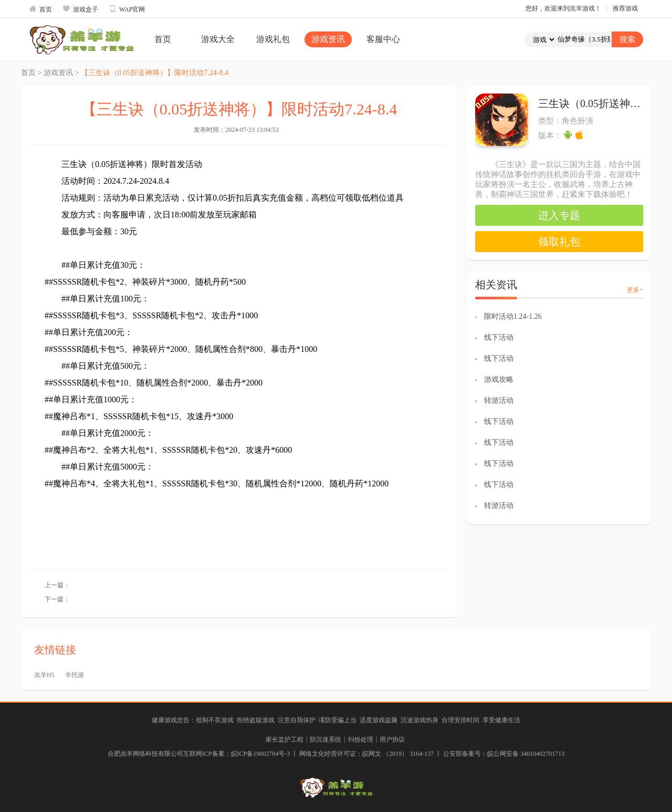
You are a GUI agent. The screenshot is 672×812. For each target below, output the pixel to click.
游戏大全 (218, 39)
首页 (40, 9)
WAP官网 (127, 9)
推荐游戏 (625, 8)
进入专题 (559, 215)
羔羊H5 (44, 675)
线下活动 (499, 337)
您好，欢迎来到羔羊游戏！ (563, 8)
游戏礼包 (273, 39)
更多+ (635, 290)
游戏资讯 (328, 39)
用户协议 (392, 740)
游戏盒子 (80, 9)
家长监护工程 (285, 740)
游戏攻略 (499, 379)
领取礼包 (559, 242)
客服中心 (383, 39)
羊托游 (75, 675)
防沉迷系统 (325, 740)
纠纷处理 (361, 740)
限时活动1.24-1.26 (513, 316)
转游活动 (499, 400)
